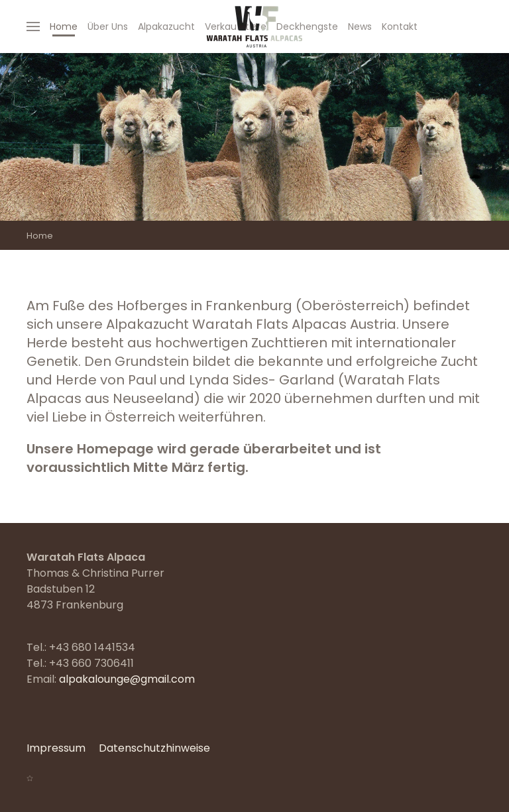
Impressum (56, 748)
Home (64, 27)
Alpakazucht (166, 27)
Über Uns (108, 27)
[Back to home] (254, 27)
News (360, 27)
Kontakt (400, 27)
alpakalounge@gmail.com (127, 679)
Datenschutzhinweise (154, 748)
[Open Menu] (33, 27)
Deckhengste (307, 27)
